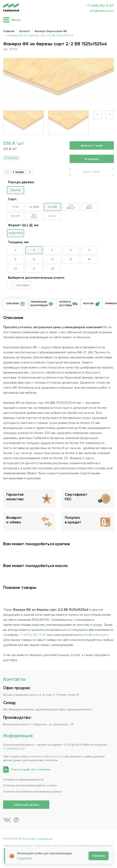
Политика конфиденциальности (23, 780)
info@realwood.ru (102, 11)
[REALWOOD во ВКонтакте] (7, 820)
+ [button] (30, 172)
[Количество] (13, 172)
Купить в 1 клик (92, 146)
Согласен (99, 856)
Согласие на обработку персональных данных (32, 792)
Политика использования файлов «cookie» (30, 786)
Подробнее (25, 858)
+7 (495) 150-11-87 (100, 6)
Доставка (23, 285)
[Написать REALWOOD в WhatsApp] (16, 820)
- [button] (6, 172)
